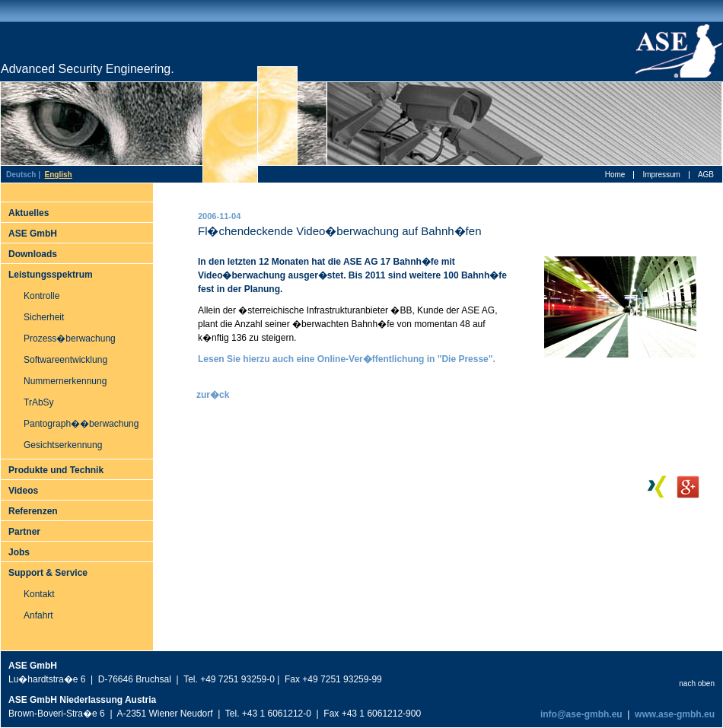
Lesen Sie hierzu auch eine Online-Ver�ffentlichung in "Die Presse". (347, 359)
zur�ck (213, 395)
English (59, 175)
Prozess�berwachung (70, 339)
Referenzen (33, 511)
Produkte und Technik (56, 470)
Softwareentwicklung (65, 360)
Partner (24, 532)
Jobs (19, 552)
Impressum (661, 175)
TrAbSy (39, 402)
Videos (23, 491)
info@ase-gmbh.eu (580, 714)
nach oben (697, 683)
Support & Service (48, 573)
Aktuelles (29, 213)
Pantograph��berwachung (81, 424)
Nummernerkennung (65, 381)
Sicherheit (44, 317)
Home (615, 175)
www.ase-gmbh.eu (675, 714)
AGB (706, 175)
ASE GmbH (33, 234)
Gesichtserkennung (63, 445)
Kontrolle (41, 296)
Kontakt (39, 594)
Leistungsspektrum (51, 275)
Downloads (33, 254)
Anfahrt (38, 615)
